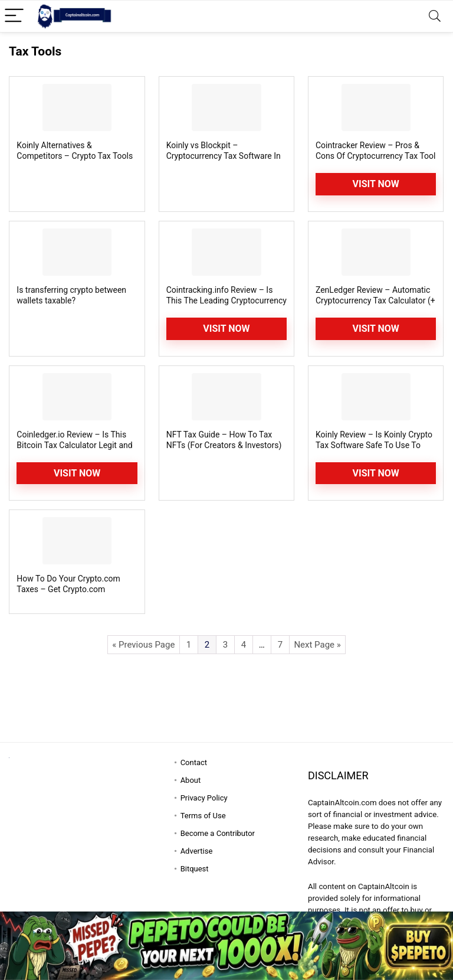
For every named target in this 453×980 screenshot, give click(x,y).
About (191, 780)
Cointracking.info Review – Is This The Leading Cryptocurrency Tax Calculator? (226, 300)
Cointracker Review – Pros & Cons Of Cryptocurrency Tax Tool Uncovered (376, 156)
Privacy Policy (204, 798)
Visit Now (376, 184)
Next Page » (317, 645)
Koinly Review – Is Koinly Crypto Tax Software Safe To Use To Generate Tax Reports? (374, 445)
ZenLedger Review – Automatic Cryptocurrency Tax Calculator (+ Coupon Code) (375, 300)
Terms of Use (203, 816)
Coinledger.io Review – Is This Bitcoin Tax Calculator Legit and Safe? (74, 445)
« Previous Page (143, 645)
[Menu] (14, 16)
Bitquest (195, 869)
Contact (194, 762)
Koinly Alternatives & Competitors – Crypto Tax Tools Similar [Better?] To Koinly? (75, 156)
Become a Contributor (218, 833)
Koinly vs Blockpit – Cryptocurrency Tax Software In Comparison (224, 156)
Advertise (197, 851)
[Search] (435, 16)
